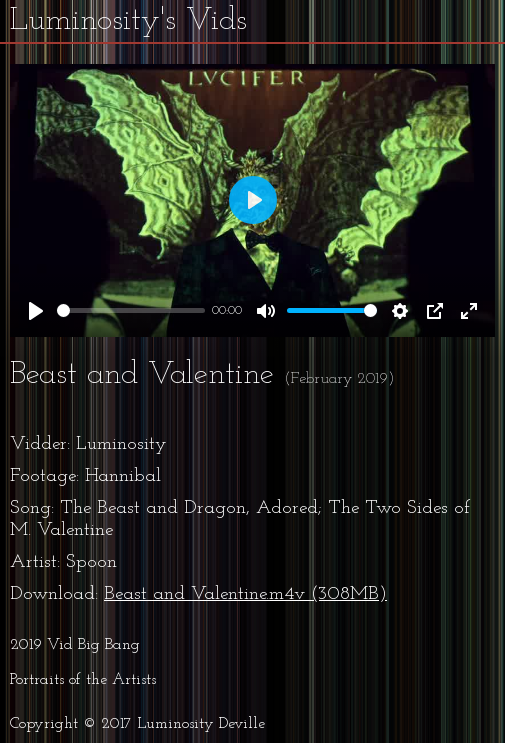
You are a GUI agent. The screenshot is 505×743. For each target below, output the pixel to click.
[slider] (131, 310)
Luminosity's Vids (128, 21)
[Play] (36, 311)
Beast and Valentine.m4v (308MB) (245, 594)
